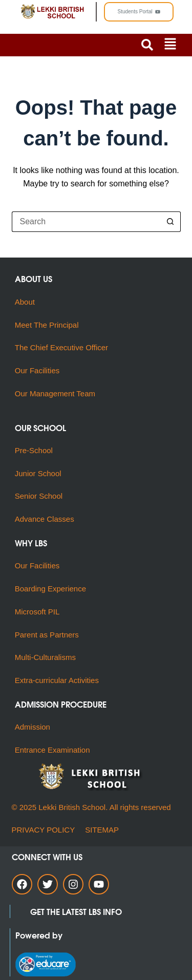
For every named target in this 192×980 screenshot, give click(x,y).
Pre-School (34, 450)
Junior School (38, 473)
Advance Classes (45, 519)
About (26, 302)
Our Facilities (37, 370)
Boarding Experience (50, 589)
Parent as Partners (47, 635)
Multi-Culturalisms (48, 657)
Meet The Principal (47, 325)
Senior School (39, 496)
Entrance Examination (52, 750)
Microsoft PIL (37, 612)
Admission (33, 727)
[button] (170, 45)
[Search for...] (86, 222)
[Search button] (170, 222)
